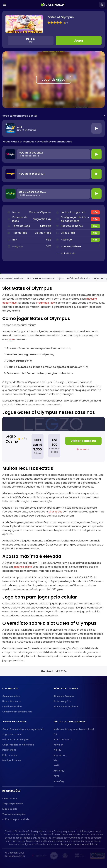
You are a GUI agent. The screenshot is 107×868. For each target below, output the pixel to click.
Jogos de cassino (12, 734)
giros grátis (55, 512)
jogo (11, 340)
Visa (56, 760)
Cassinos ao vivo (12, 707)
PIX (55, 734)
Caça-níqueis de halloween (18, 745)
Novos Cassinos (11, 701)
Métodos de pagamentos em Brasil (74, 729)
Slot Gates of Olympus (15, 278)
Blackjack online (12, 760)
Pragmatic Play (42, 219)
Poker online (9, 750)
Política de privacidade (16, 819)
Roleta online (10, 755)
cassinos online (23, 567)
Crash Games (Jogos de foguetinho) (23, 729)
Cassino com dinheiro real (17, 712)
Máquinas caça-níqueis (16, 739)
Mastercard (60, 755)
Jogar (79, 41)
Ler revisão (83, 449)
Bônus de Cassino (64, 696)
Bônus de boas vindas (66, 707)
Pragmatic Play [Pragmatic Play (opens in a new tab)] (45, 303)
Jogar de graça (54, 80)
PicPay (57, 750)
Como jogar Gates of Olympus (51, 278)
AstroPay (59, 771)
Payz (56, 776)
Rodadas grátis (62, 701)
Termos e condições (14, 814)
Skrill (56, 765)
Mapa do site (10, 809)
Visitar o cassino (83, 441)
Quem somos (10, 798)
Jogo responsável (13, 804)
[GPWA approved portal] (97, 856)
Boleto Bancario (63, 739)
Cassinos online (11, 696)
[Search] (102, 5)
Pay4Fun (58, 745)
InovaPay (59, 781)
